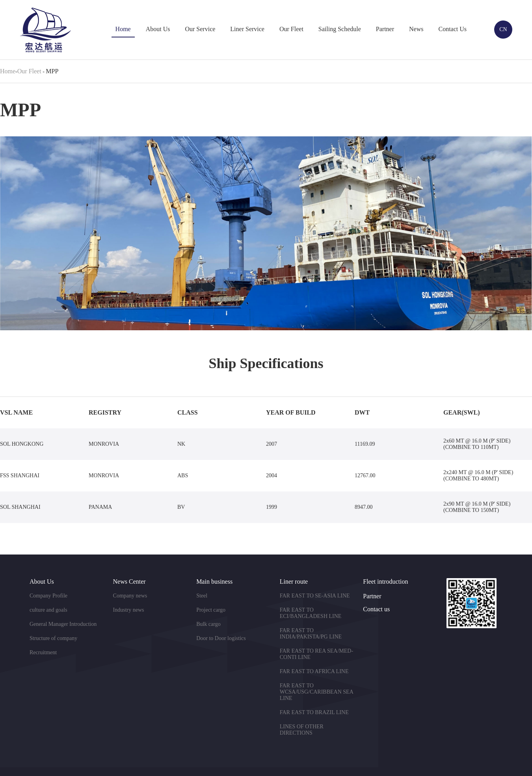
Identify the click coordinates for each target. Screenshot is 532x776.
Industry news (129, 610)
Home (123, 29)
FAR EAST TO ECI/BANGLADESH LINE (311, 613)
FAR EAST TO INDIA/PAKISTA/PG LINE (311, 634)
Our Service (200, 29)
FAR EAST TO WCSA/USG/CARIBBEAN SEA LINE (316, 692)
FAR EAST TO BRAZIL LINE (314, 712)
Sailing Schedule (340, 29)
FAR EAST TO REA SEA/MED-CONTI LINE (316, 654)
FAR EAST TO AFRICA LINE (314, 671)
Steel (202, 596)
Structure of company (53, 638)
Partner (385, 29)
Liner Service (247, 29)
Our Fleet (291, 29)
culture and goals (48, 610)
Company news (130, 596)
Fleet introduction (385, 582)
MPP (52, 71)
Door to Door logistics (221, 638)
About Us (158, 29)
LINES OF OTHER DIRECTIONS (302, 730)
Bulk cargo (208, 624)
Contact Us (452, 29)
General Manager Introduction (63, 624)
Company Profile (48, 596)
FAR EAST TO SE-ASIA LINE (315, 596)
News (416, 29)
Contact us (376, 609)
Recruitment (43, 652)
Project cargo (211, 610)
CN (503, 29)
